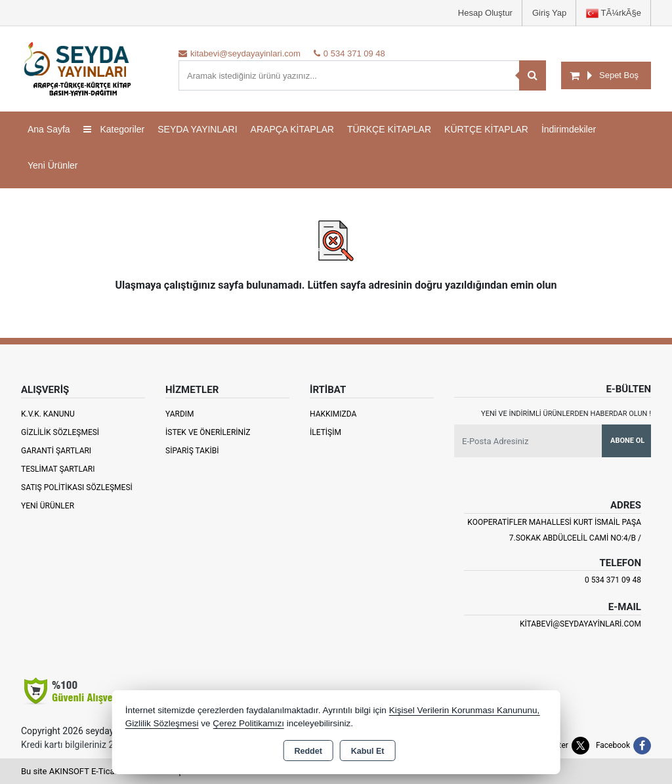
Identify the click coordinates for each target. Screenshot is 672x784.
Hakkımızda (333, 414)
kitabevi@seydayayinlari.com (580, 624)
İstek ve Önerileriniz (208, 432)
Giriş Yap (549, 13)
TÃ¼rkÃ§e (614, 13)
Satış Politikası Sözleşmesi (77, 487)
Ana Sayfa (49, 129)
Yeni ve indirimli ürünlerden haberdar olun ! (566, 414)
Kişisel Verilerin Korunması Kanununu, (465, 710)
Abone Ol (627, 441)
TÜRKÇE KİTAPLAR (389, 129)
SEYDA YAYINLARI (197, 129)
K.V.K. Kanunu (48, 414)
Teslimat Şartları (58, 469)
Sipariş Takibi (192, 451)
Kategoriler (114, 129)
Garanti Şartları (56, 451)
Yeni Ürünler (48, 506)
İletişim (325, 432)
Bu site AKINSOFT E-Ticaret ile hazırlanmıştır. (106, 771)
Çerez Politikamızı (248, 723)
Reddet (308, 751)
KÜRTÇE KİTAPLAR (486, 129)
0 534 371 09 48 (613, 580)
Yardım (180, 414)
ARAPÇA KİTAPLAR (292, 129)
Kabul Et (368, 751)
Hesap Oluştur (485, 13)
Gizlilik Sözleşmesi (60, 432)
